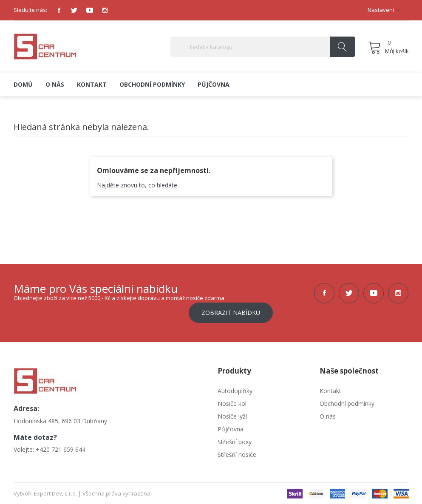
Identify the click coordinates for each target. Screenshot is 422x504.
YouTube (90, 10)
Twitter (74, 10)
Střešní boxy (235, 441)
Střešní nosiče (237, 454)
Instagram (105, 10)
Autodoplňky (235, 390)
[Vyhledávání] (263, 47)
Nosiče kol (232, 403)
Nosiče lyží (232, 415)
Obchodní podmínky (347, 403)
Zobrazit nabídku (231, 312)
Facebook (59, 10)
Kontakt (330, 390)
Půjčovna (231, 428)
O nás (328, 415)
